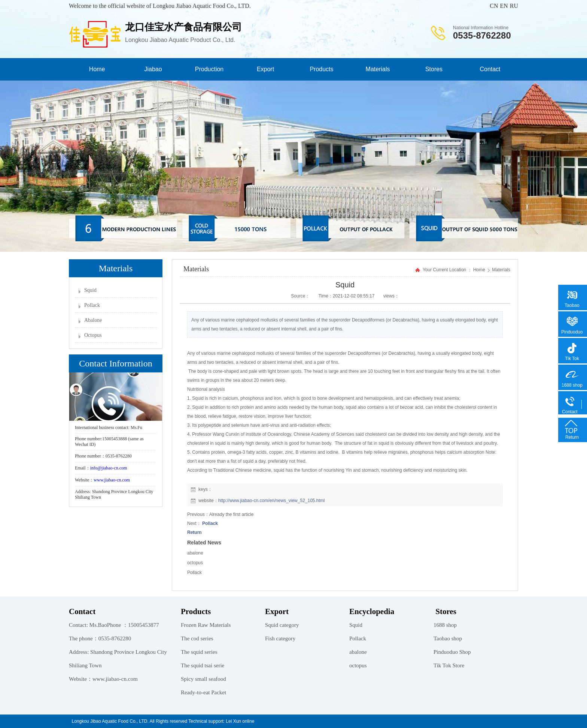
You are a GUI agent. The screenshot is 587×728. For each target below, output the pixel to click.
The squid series (199, 652)
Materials (378, 69)
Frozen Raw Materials (206, 625)
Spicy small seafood (203, 679)
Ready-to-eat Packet (203, 692)
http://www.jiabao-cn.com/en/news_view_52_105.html (272, 501)
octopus (195, 563)
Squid (90, 290)
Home (97, 69)
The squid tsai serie (203, 665)
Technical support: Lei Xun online (221, 721)
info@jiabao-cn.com (109, 468)
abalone (195, 553)
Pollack (92, 305)
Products (321, 69)
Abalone (93, 320)
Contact (490, 69)
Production (209, 69)
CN (494, 6)
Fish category (280, 638)
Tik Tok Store (449, 665)
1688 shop (445, 625)
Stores (434, 69)
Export (265, 69)
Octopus (93, 335)
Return (194, 532)
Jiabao (153, 69)
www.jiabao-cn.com (112, 480)
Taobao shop (448, 638)
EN (504, 6)
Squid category (282, 625)
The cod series (197, 638)
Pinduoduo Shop (452, 652)
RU (514, 6)
